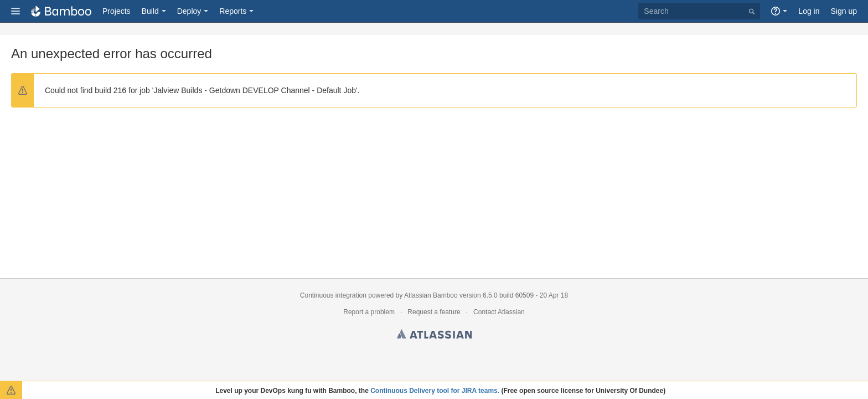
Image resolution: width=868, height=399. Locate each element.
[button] (15, 11)
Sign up (844, 11)
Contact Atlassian (499, 312)
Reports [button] (233, 11)
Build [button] (150, 11)
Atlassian (434, 336)
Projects (117, 11)
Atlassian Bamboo (431, 295)
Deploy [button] (189, 11)
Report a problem (369, 312)
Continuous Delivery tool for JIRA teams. (435, 391)
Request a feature (434, 312)
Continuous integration (333, 295)
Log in (809, 11)
